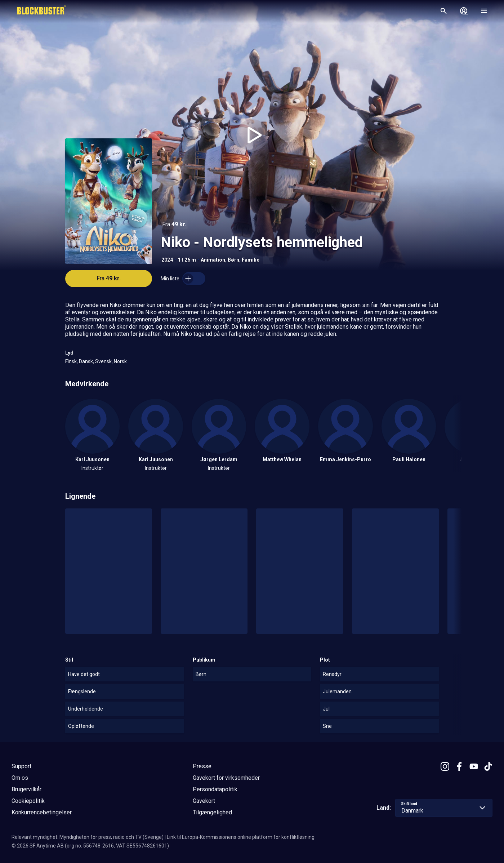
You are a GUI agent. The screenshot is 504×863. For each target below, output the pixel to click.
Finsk (71, 361)
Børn (233, 260)
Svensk (103, 361)
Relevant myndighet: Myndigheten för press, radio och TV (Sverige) (88, 837)
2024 (167, 260)
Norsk (120, 361)
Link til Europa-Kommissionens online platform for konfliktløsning (241, 837)
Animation (213, 260)
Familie (251, 260)
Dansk (86, 361)
